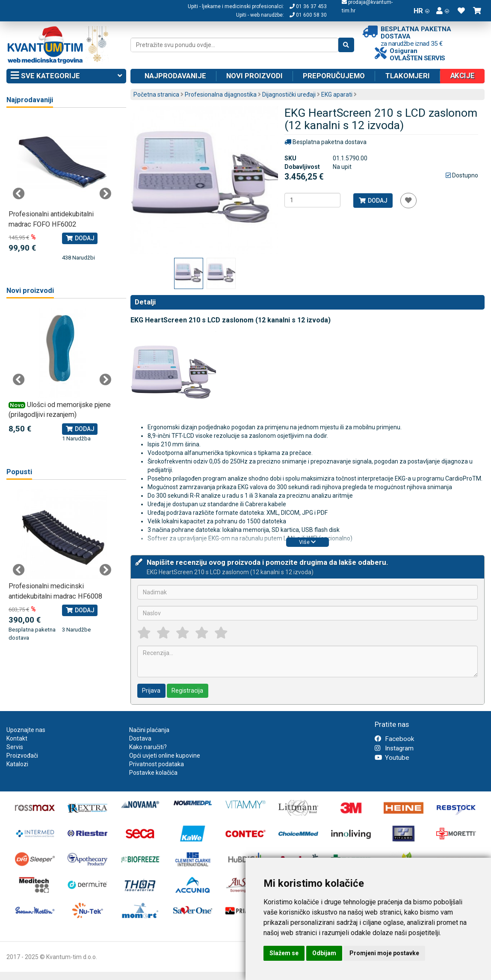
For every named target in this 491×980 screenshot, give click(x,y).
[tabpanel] (62, 189)
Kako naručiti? (148, 747)
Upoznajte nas (26, 730)
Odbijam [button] (324, 953)
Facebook (394, 739)
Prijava (151, 691)
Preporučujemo (334, 76)
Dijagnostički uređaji (289, 94)
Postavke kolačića (153, 773)
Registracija (187, 691)
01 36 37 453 (308, 6)
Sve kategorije (66, 76)
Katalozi (17, 764)
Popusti (19, 472)
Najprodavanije (175, 76)
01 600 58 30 (308, 15)
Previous (19, 194)
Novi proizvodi (254, 76)
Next (105, 194)
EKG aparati (337, 94)
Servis (15, 747)
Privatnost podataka (157, 764)
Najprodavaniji (30, 100)
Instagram (394, 748)
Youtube (392, 758)
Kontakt (17, 738)
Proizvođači (22, 756)
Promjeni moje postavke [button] (384, 953)
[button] (443, 11)
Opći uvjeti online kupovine (165, 756)
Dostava (140, 738)
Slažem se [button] (284, 953)
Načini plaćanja (149, 730)
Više (307, 542)
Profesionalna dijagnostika (221, 94)
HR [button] (421, 11)
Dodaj (373, 201)
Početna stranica (156, 94)
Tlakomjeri (408, 76)
